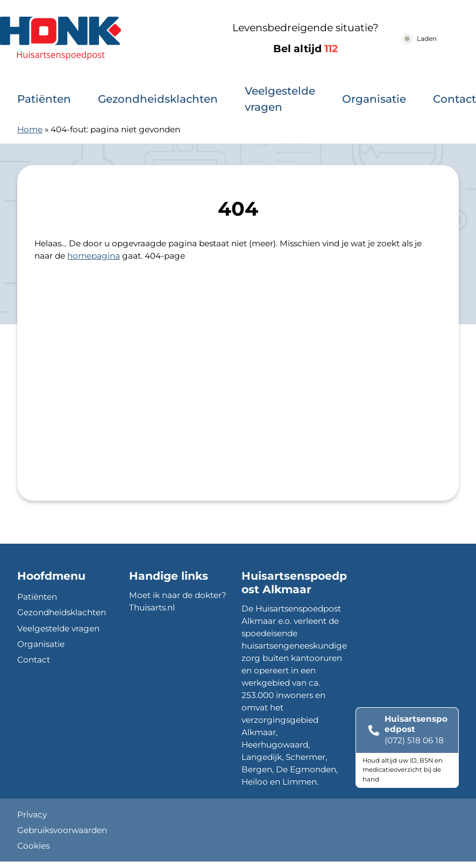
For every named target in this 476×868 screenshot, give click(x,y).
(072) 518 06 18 (414, 740)
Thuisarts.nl (152, 607)
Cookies (33, 846)
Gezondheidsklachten (158, 99)
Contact (454, 99)
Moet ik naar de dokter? (178, 595)
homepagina (94, 256)
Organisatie (374, 99)
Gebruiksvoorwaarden (62, 830)
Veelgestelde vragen (280, 99)
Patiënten (44, 99)
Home (30, 129)
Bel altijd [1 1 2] (306, 49)
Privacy (32, 814)
